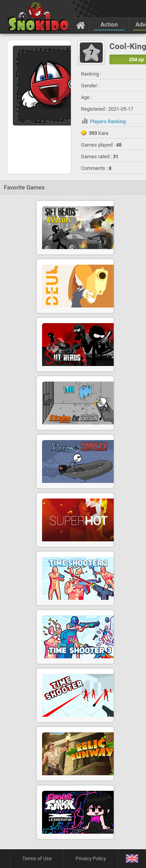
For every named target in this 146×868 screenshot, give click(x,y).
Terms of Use (37, 858)
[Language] (132, 859)
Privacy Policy (91, 858)
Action (109, 25)
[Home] (81, 25)
